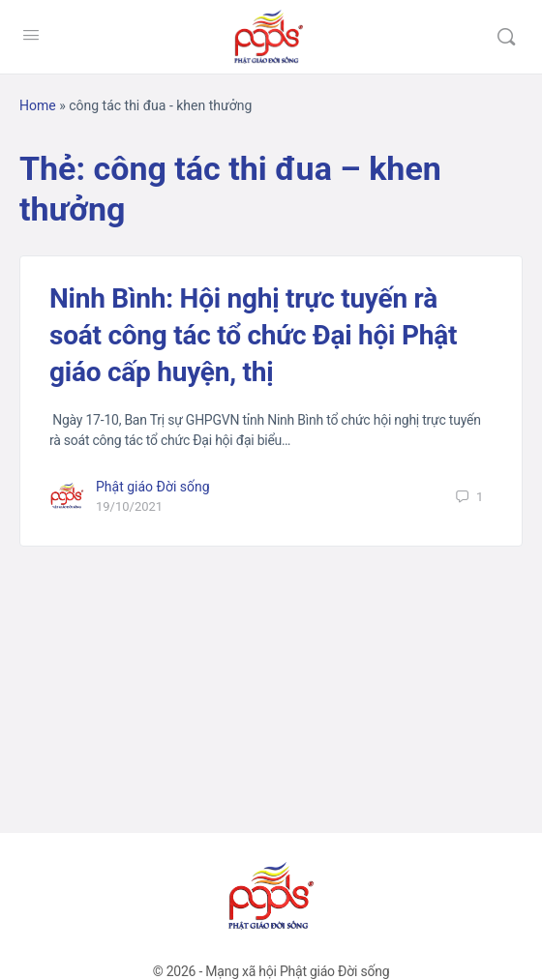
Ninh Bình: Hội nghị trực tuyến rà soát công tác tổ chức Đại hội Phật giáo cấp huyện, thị (253, 335)
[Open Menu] (31, 35)
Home (38, 105)
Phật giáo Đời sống (153, 487)
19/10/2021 (129, 506)
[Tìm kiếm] (506, 37)
